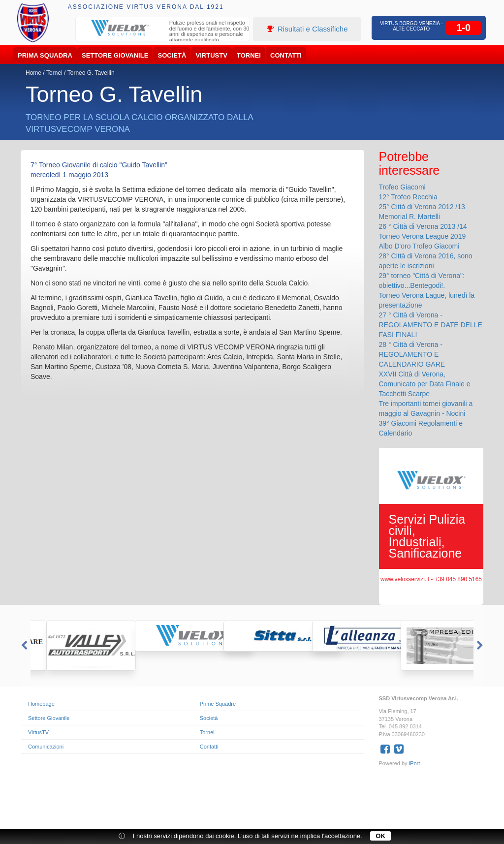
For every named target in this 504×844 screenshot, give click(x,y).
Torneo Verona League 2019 (423, 236)
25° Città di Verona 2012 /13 (422, 207)
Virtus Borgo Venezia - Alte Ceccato (411, 26)
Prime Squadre (218, 704)
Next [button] (481, 646)
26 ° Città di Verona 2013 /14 (423, 226)
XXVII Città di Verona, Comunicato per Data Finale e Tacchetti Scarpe (425, 384)
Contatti (286, 55)
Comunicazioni (46, 747)
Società (172, 55)
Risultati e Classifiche (307, 29)
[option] (163, 32)
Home (33, 73)
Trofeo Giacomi (402, 187)
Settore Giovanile (115, 55)
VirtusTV (212, 55)
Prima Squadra (45, 55)
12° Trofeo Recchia (408, 197)
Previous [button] (23, 646)
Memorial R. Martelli (409, 217)
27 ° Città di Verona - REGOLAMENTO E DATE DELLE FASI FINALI (431, 325)
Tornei (249, 55)
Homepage (41, 704)
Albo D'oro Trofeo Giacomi (419, 246)
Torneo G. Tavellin (91, 73)
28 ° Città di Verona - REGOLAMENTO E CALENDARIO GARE (412, 354)
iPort (415, 763)
